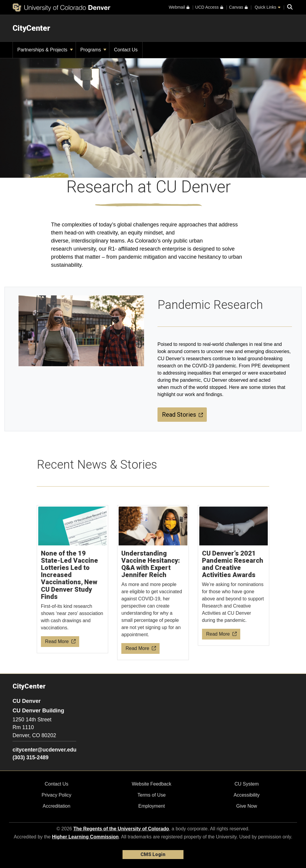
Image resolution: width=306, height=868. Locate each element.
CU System (247, 784)
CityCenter (31, 28)
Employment (152, 806)
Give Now (247, 806)
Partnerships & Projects (45, 50)
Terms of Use (152, 795)
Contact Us (56, 784)
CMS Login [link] (153, 854)
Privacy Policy (56, 795)
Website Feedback (152, 784)
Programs (94, 50)
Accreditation (57, 806)
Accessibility (247, 795)
